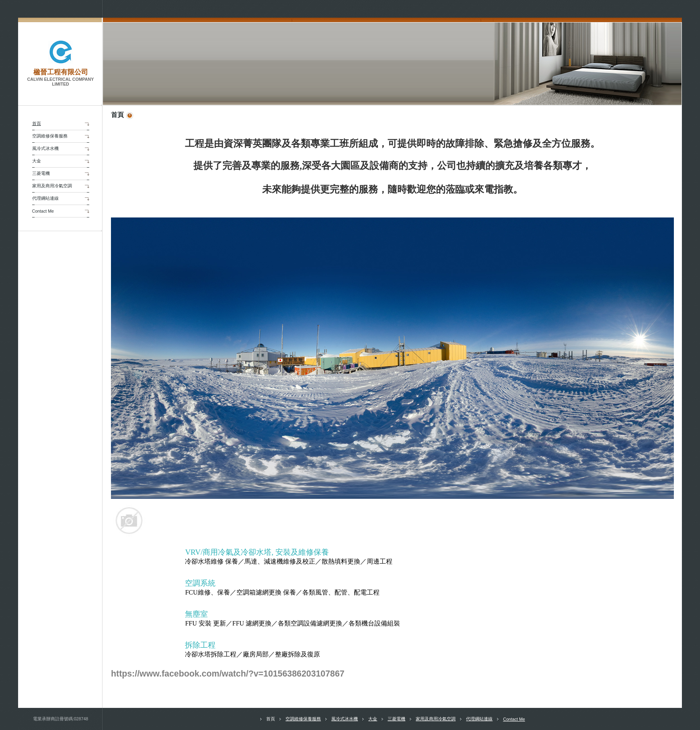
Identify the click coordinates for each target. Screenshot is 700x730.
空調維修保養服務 (50, 136)
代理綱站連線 (45, 198)
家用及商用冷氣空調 (52, 186)
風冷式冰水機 (45, 148)
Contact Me (43, 211)
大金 (37, 161)
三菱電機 (41, 173)
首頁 (37, 123)
